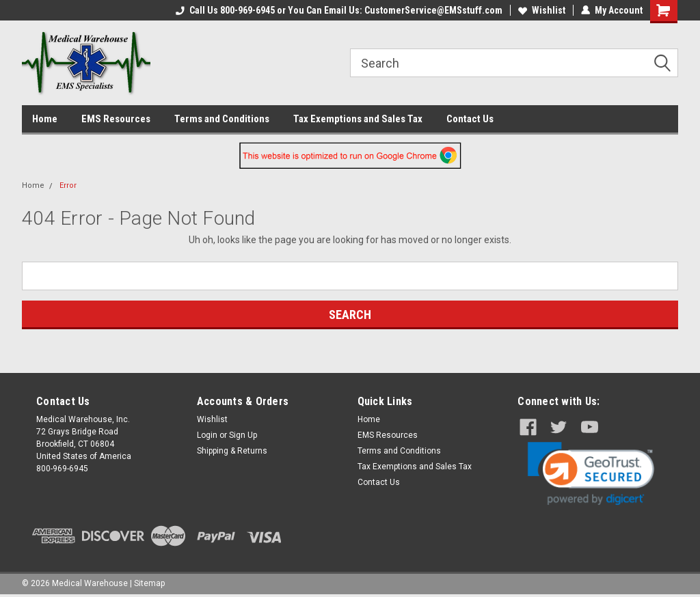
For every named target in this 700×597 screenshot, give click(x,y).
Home (45, 119)
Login (207, 435)
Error (68, 185)
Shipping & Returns (232, 451)
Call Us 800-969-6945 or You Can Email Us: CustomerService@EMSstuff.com (339, 10)
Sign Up (243, 435)
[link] (591, 474)
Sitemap (149, 583)
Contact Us (470, 119)
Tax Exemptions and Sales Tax (358, 119)
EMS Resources (116, 119)
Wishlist (542, 10)
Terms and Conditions (222, 119)
